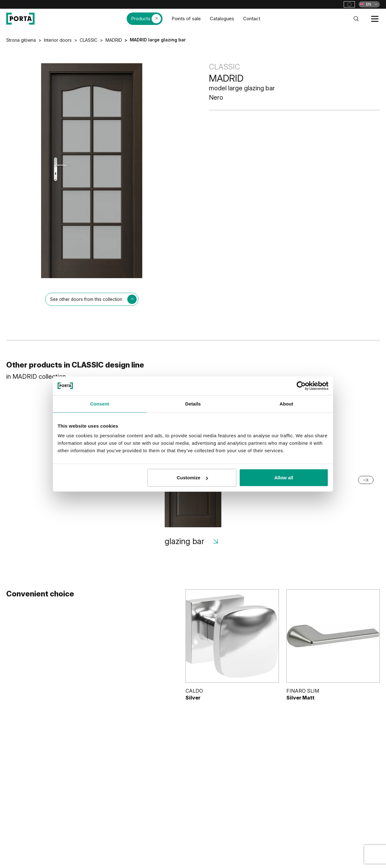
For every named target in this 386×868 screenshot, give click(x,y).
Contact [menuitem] (252, 19)
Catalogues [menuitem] (222, 19)
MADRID (114, 40)
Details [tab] (193, 403)
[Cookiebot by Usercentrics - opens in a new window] (301, 386)
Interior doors (58, 40)
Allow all (284, 478)
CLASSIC (89, 40)
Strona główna (21, 40)
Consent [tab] (100, 403)
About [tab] (286, 403)
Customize (192, 478)
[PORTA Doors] (20, 19)
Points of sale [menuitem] (186, 19)
